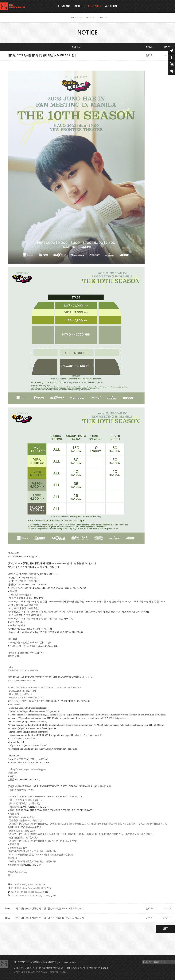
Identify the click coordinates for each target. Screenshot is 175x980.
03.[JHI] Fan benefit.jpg (22, 892)
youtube (171, 64)
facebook (171, 57)
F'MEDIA (103, 18)
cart (171, 71)
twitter (171, 50)
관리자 (149, 55)
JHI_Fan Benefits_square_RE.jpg (26, 895)
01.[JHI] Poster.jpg (20, 884)
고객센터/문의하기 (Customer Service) (58, 962)
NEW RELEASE (75, 18)
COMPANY (64, 6)
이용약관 (35, 962)
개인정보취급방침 (22, 962)
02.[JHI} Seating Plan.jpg (23, 888)
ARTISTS (79, 6)
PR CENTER (95, 6)
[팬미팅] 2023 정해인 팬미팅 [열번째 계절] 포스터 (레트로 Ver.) (49, 909)
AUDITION (111, 6)
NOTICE (90, 18)
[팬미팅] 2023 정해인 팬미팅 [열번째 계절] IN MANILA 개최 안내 (50, 918)
